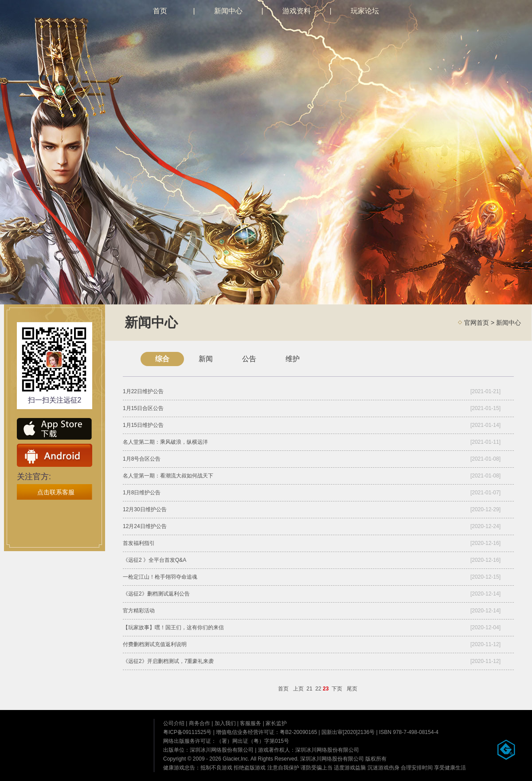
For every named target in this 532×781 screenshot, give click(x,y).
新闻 (206, 359)
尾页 (352, 689)
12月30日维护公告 (145, 509)
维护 (293, 359)
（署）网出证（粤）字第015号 (253, 741)
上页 (298, 689)
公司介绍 (174, 723)
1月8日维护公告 (142, 493)
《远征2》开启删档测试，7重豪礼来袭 (168, 661)
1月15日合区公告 (143, 408)
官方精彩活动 (139, 611)
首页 (160, 11)
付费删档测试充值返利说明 (155, 644)
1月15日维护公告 (143, 425)
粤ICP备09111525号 (187, 732)
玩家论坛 (365, 11)
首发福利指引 (139, 543)
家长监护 (276, 723)
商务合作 (199, 723)
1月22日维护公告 (143, 391)
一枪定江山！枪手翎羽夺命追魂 (160, 577)
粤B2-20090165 (298, 732)
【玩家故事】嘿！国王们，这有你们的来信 (173, 627)
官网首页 (477, 323)
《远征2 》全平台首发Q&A (155, 560)
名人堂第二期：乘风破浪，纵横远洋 (165, 442)
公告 (249, 359)
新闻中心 (228, 11)
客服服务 (250, 723)
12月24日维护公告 (145, 526)
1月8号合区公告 (142, 459)
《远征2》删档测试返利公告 (156, 594)
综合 (162, 359)
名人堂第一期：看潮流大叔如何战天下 (168, 476)
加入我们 (225, 723)
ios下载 (55, 430)
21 (309, 689)
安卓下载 (55, 455)
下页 (337, 689)
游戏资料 (297, 11)
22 (318, 689)
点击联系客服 (56, 492)
